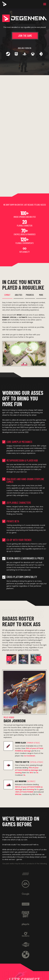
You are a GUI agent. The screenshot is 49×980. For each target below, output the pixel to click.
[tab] (7, 297)
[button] (45, 4)
